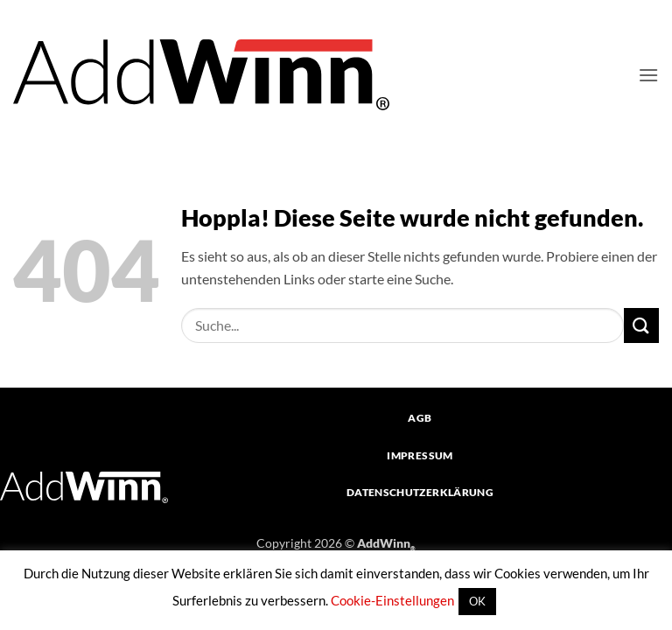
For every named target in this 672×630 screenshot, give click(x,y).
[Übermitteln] (641, 325)
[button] (648, 75)
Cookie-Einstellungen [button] (392, 600)
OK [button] (477, 601)
